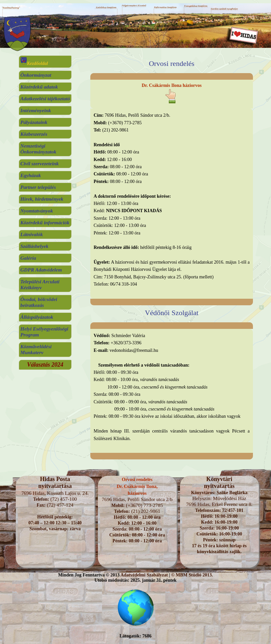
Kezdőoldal (34, 63)
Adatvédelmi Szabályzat (144, 575)
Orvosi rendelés (137, 480)
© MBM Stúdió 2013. (192, 575)
